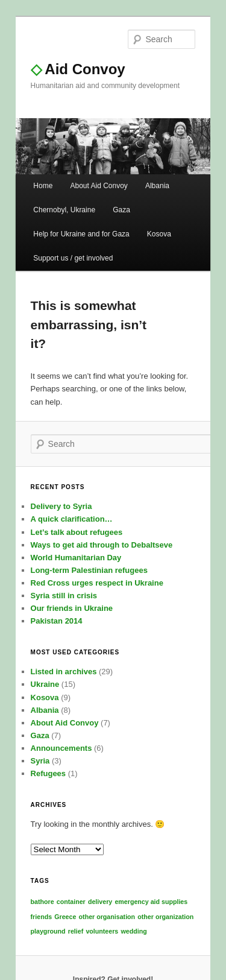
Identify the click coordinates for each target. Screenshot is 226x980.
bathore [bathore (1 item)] (42, 902)
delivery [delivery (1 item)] (100, 902)
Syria (40, 761)
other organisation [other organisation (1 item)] (107, 917)
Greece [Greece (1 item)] (65, 917)
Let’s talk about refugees (77, 532)
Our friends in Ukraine (72, 608)
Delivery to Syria (61, 506)
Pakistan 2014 (57, 621)
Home (43, 186)
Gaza (121, 210)
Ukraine (45, 684)
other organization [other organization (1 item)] (165, 917)
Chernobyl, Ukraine (64, 210)
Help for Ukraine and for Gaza (81, 234)
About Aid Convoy (99, 186)
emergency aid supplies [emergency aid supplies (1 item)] (151, 902)
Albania (157, 186)
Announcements (61, 748)
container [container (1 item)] (71, 902)
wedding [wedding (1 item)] (133, 931)
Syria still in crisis (64, 596)
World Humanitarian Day (76, 558)
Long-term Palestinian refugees (89, 570)
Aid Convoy (78, 69)
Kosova (159, 234)
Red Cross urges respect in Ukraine (97, 583)
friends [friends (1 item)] (42, 917)
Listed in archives (64, 672)
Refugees (49, 773)
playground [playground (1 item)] (48, 931)
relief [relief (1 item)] (76, 931)
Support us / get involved (73, 258)
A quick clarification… (72, 519)
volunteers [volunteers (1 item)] (102, 931)
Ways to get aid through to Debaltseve (102, 545)
